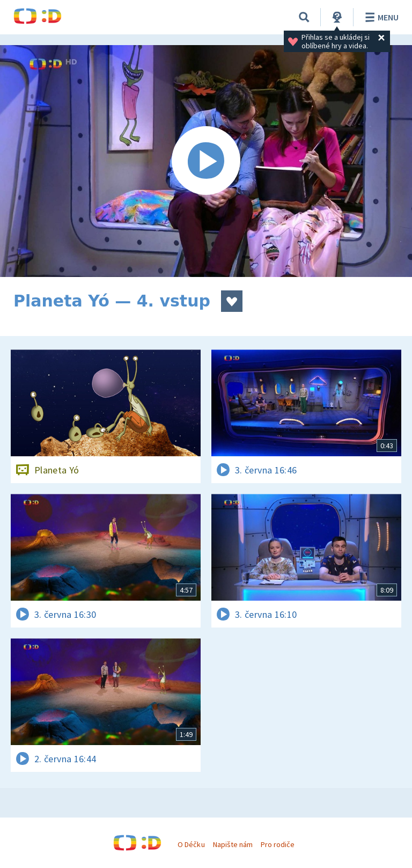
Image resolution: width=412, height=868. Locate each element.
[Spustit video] (206, 161)
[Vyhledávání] (304, 17)
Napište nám (233, 844)
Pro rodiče (278, 844)
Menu (380, 17)
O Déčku (191, 844)
